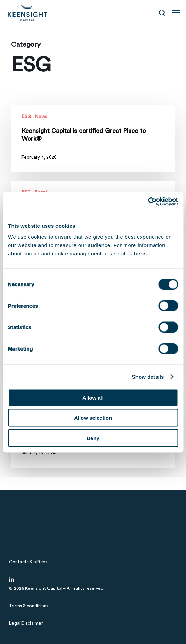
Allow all (93, 397)
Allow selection (93, 418)
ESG (26, 117)
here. (140, 253)
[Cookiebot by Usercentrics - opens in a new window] (148, 201)
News (41, 117)
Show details (148, 377)
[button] (176, 13)
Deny (93, 438)
